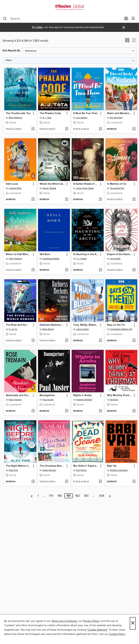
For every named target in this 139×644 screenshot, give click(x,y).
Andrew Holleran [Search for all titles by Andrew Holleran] (84, 400)
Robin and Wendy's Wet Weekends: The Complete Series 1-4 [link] (120, 113)
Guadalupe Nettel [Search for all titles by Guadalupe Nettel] (51, 259)
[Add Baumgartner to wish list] (67, 411)
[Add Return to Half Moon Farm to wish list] (33, 270)
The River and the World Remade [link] (19, 325)
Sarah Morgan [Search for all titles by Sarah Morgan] (49, 470)
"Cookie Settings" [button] (97, 630)
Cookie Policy (117, 634)
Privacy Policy (91, 621)
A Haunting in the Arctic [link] (86, 254)
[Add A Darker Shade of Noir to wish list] (100, 200)
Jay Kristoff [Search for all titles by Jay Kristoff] (115, 259)
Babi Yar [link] (112, 466)
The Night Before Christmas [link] (19, 466)
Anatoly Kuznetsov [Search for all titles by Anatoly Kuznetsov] (119, 470)
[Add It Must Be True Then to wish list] (100, 129)
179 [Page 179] (51, 496)
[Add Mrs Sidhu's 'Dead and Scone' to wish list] (100, 482)
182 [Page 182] (78, 496)
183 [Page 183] (86, 496)
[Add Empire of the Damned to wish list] (134, 270)
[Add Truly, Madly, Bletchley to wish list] (100, 341)
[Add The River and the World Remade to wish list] (33, 341)
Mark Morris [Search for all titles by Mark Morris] (48, 329)
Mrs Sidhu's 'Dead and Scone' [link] (86, 466)
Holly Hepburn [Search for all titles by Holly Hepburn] (16, 259)
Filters (9, 60)
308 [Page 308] (101, 496)
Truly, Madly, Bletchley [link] (86, 325)
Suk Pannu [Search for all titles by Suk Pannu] (81, 470)
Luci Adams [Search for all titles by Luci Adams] (82, 118)
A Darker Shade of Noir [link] (86, 184)
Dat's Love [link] (12, 184)
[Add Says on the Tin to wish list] (134, 341)
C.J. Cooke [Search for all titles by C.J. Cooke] (81, 259)
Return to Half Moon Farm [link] (19, 254)
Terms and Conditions (64, 621)
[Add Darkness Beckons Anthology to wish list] (67, 341)
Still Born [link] (45, 254)
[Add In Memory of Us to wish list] (134, 200)
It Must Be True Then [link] (85, 113)
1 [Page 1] (38, 496)
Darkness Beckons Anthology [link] (52, 325)
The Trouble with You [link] (18, 113)
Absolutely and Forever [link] (19, 395)
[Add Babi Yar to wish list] (134, 482)
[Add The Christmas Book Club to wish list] (67, 482)
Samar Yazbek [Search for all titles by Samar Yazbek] (49, 188)
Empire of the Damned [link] (120, 254)
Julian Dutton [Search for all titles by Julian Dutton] (82, 329)
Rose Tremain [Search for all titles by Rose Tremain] (15, 400)
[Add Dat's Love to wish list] (33, 200)
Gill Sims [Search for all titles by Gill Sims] (114, 400)
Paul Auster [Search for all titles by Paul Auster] (48, 400)
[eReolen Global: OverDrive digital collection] (69, 7)
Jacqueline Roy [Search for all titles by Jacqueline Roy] (117, 188)
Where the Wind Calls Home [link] (52, 184)
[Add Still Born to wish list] (67, 270)
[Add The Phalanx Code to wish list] (67, 129)
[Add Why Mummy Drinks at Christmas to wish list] (134, 411)
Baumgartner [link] (47, 395)
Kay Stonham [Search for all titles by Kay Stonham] (116, 118)
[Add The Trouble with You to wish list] (33, 129)
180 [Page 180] (60, 496)
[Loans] (126, 19)
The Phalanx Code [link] (50, 113)
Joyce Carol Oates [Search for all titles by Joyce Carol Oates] (85, 188)
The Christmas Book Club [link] (52, 466)
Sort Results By (11, 51)
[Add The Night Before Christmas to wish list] (33, 482)
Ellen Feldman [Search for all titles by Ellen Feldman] (16, 118)
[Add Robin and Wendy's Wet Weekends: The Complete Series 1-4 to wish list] (134, 129)
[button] (127, 41)
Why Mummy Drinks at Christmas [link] (120, 395)
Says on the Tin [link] (116, 325)
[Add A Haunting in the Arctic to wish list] (100, 270)
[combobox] (63, 19)
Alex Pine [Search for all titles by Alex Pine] (13, 470)
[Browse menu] (133, 19)
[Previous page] (32, 496)
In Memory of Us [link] (117, 184)
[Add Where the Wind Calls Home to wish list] (67, 200)
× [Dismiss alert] (124, 27)
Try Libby (37, 27)
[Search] (5, 19)
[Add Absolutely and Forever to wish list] (33, 411)
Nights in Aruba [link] (82, 395)
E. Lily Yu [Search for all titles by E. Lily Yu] (13, 329)
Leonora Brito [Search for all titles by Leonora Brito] (15, 188)
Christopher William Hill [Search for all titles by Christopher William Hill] (121, 329)
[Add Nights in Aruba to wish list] (100, 411)
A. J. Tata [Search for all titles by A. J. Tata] (47, 118)
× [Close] (133, 623)
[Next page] (110, 496)
